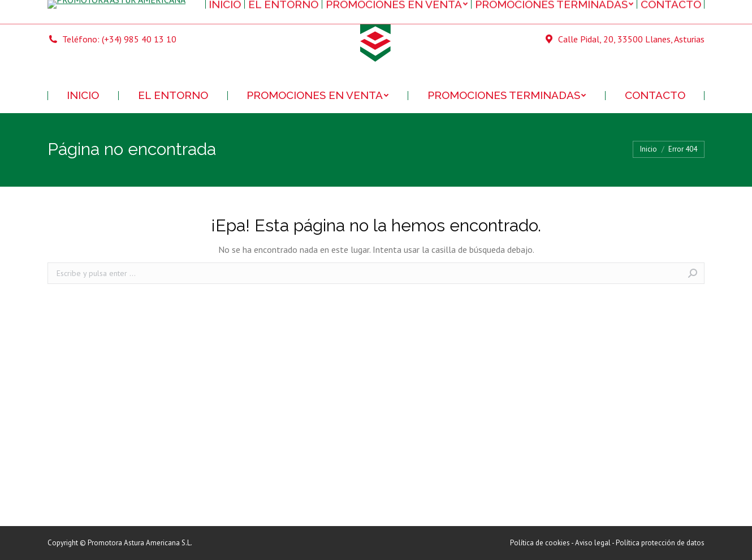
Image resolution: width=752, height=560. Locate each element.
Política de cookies (540, 543)
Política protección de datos (660, 543)
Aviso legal (593, 543)
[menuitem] (83, 95)
